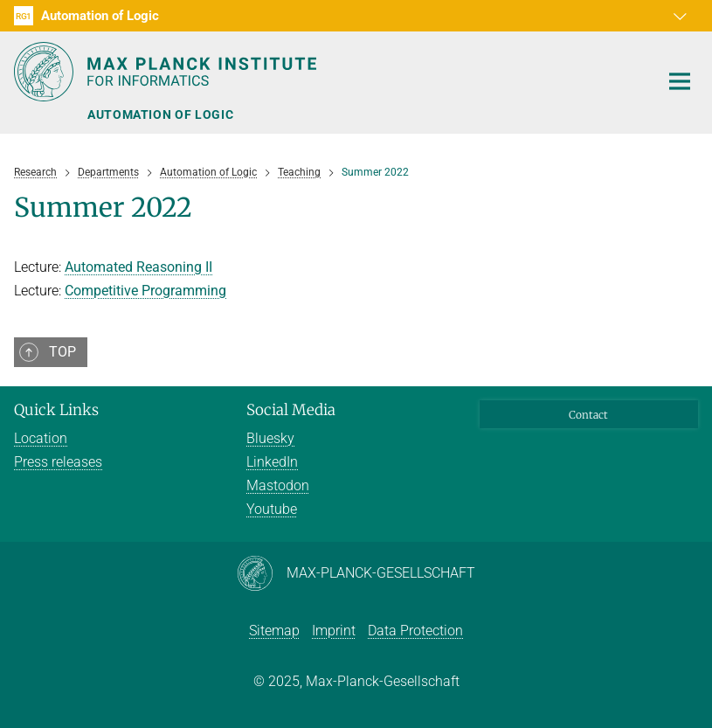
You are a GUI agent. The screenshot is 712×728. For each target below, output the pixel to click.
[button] (682, 16)
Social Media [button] (291, 410)
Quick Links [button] (56, 410)
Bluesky (270, 438)
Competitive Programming (145, 291)
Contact (588, 415)
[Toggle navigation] (680, 82)
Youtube (272, 509)
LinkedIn (272, 462)
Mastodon (278, 485)
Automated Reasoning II (138, 267)
